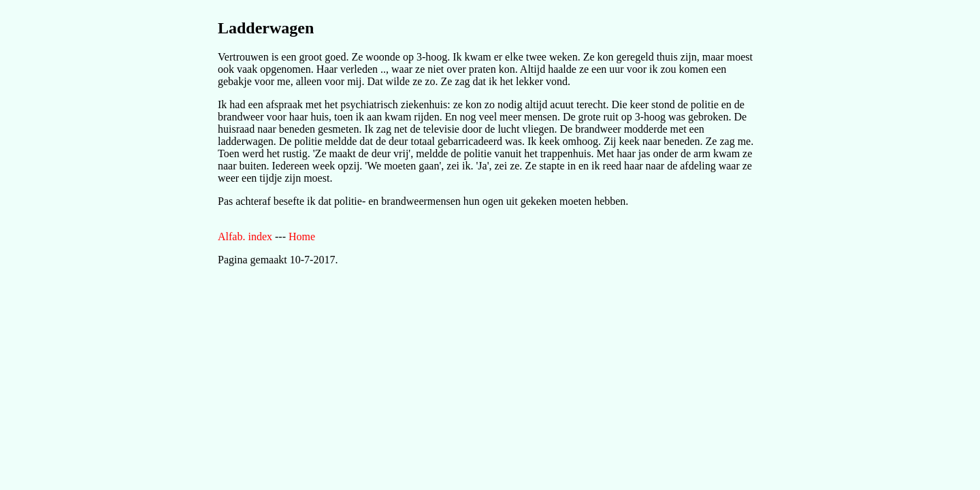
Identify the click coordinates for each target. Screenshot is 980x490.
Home (302, 236)
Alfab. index (245, 236)
